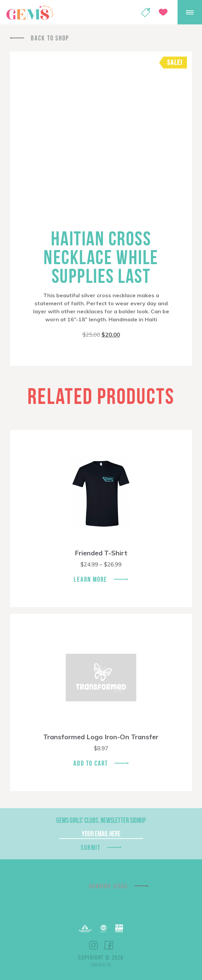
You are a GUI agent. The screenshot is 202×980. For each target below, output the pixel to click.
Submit (91, 847)
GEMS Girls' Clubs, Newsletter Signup (101, 820)
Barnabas (85, 928)
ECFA (104, 929)
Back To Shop (50, 38)
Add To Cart (91, 763)
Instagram (93, 945)
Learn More (90, 579)
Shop (146, 12)
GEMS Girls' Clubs (30, 12)
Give (163, 12)
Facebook (109, 945)
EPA (119, 928)
